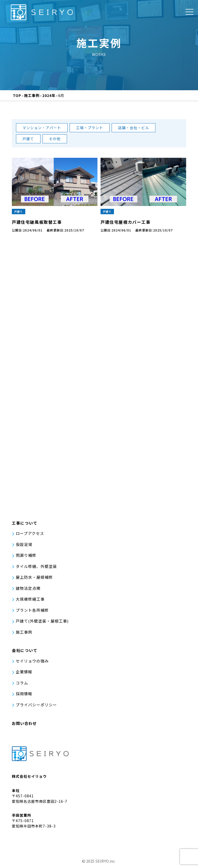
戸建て (28, 139)
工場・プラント (90, 128)
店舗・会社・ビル (134, 128)
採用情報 (24, 696)
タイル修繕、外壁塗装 (36, 568)
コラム (22, 685)
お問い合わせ (24, 726)
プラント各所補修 (32, 612)
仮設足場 (24, 546)
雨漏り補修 (26, 557)
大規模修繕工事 (30, 601)
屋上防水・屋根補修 (34, 579)
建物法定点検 (28, 590)
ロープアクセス (30, 536)
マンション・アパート (42, 128)
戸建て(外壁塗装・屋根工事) (42, 623)
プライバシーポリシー (36, 707)
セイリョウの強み (32, 663)
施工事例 (24, 634)
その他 (55, 139)
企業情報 (24, 674)
